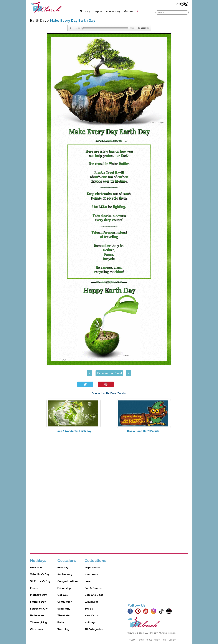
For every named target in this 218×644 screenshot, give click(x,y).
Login (176, 4)
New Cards (92, 615)
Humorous (91, 574)
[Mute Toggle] (139, 28)
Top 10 (89, 609)
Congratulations (68, 581)
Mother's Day (38, 595)
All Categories (94, 629)
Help (164, 640)
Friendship (64, 588)
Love (88, 581)
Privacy (132, 640)
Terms (141, 640)
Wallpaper (91, 602)
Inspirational (93, 568)
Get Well (63, 595)
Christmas (37, 629)
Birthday (85, 11)
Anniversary (113, 11)
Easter (34, 588)
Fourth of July (39, 609)
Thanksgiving (39, 622)
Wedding (63, 629)
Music (157, 640)
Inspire (98, 11)
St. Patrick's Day (40, 581)
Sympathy (64, 609)
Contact (172, 640)
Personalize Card (109, 373)
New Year (36, 568)
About (149, 640)
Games (129, 11)
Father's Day (38, 602)
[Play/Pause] (71, 28)
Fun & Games (93, 588)
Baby (61, 622)
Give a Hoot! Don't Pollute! (144, 431)
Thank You (64, 615)
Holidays (90, 622)
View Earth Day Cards (109, 393)
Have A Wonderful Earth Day (73, 431)
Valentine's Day (40, 574)
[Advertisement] (109, 459)
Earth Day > (40, 20)
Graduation (65, 602)
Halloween (37, 615)
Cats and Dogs (94, 595)
